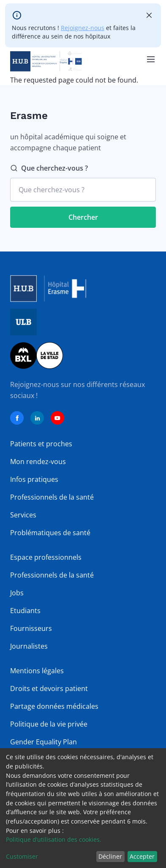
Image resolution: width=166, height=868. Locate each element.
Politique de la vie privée (49, 724)
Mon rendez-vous (38, 462)
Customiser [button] (22, 856)
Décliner (110, 856)
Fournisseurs (31, 628)
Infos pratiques (34, 479)
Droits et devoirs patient (49, 688)
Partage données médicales (54, 706)
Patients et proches (41, 444)
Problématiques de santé (50, 533)
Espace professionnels (46, 557)
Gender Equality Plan (44, 742)
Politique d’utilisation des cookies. (54, 839)
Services (23, 515)
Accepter (142, 856)
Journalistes (29, 646)
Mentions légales (37, 671)
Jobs (17, 593)
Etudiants (25, 611)
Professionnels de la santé (52, 497)
